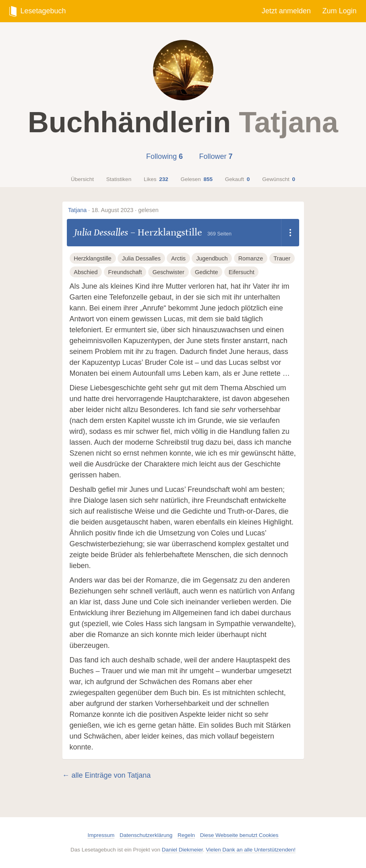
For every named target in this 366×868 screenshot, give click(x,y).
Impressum (101, 835)
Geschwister (169, 272)
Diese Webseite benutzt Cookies (239, 835)
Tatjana (77, 210)
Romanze (251, 258)
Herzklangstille (170, 232)
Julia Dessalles (101, 232)
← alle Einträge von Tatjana (107, 775)
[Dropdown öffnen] (290, 233)
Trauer (282, 258)
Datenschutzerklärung (146, 835)
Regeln (186, 835)
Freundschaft (125, 272)
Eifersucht (242, 272)
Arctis (178, 258)
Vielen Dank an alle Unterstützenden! (251, 850)
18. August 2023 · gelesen (125, 210)
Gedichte (207, 272)
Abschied (86, 272)
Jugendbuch (212, 258)
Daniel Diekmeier (182, 850)
